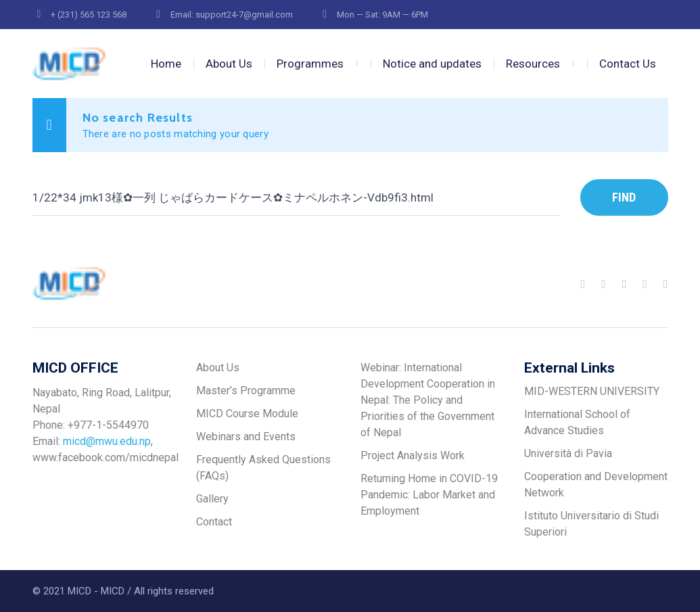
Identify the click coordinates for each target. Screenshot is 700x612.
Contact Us (628, 64)
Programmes (310, 64)
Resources (533, 64)
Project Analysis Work (413, 455)
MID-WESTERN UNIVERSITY (592, 391)
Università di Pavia (568, 453)
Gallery (212, 499)
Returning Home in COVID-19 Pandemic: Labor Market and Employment (429, 495)
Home (166, 64)
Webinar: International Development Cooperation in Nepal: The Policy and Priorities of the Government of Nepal (428, 400)
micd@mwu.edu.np (107, 441)
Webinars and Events (246, 437)
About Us (229, 64)
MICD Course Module (247, 414)
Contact (214, 522)
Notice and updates (432, 64)
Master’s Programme (246, 391)
